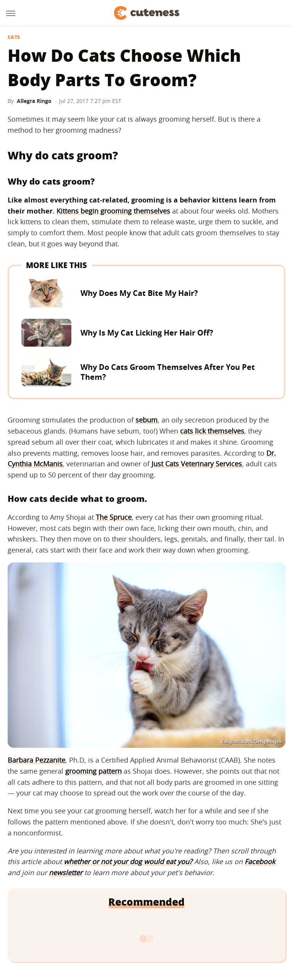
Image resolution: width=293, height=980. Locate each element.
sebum (146, 420)
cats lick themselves (212, 431)
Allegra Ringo (34, 101)
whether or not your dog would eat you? (128, 861)
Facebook (260, 861)
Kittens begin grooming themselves (113, 211)
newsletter (66, 872)
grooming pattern (93, 771)
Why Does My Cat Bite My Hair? (139, 293)
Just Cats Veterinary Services (197, 464)
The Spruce (114, 517)
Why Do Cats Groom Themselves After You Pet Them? (168, 372)
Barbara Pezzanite (36, 760)
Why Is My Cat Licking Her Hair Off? (147, 333)
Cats (14, 37)
